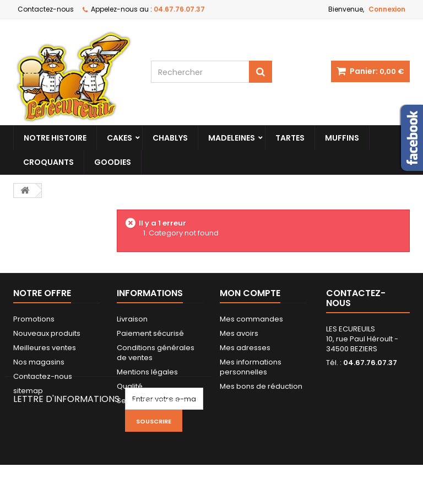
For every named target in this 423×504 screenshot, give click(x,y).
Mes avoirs (239, 333)
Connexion (387, 9)
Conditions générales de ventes (156, 353)
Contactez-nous (46, 9)
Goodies (113, 162)
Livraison (132, 319)
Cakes (120, 138)
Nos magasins (39, 362)
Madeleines (232, 138)
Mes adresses (245, 348)
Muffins (342, 138)
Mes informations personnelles (251, 367)
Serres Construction (152, 401)
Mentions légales (147, 372)
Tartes (290, 138)
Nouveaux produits (47, 333)
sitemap (28, 391)
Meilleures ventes (45, 348)
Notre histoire (55, 138)
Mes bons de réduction (261, 386)
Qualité (130, 386)
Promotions (34, 319)
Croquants (48, 162)
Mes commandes (251, 319)
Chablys (170, 138)
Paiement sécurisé (150, 333)
